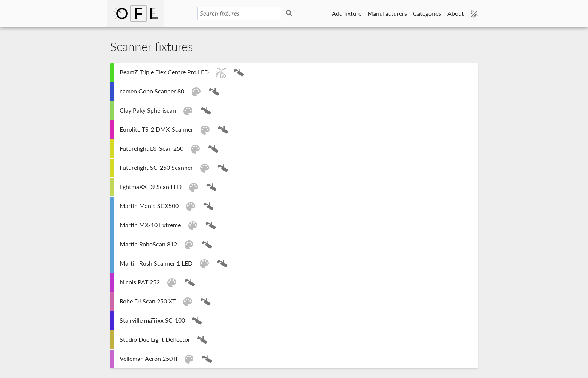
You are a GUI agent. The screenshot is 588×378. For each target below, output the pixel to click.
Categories (427, 13)
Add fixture (347, 13)
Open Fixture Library (135, 13)
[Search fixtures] (239, 13)
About (456, 13)
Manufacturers (387, 13)
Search (291, 14)
